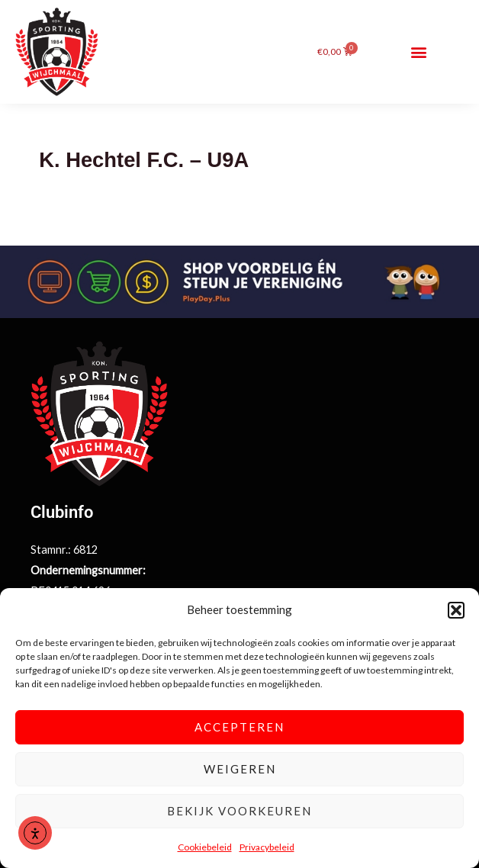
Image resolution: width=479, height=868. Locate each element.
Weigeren (240, 769)
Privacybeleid (267, 847)
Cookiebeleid (205, 847)
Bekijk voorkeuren (239, 811)
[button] (456, 610)
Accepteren (239, 727)
